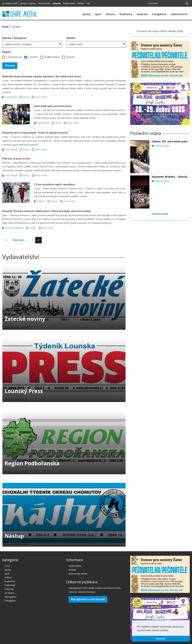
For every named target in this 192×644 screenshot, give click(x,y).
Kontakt (72, 570)
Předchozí (20, 240)
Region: (7, 52)
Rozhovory (126, 14)
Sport (98, 14)
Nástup (14, 536)
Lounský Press (24, 391)
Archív (17, 27)
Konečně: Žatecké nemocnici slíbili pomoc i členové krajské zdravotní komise (46, 211)
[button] (169, 631)
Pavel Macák (11, 97)
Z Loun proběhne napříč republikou (55, 184)
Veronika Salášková (15, 228)
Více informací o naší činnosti (88, 599)
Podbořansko (69, 3)
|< (6, 240)
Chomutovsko (44, 3)
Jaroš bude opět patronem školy (53, 106)
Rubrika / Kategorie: (14, 38)
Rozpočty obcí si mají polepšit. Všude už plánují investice (35, 133)
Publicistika (10, 585)
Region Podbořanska (32, 463)
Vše (88, 3)
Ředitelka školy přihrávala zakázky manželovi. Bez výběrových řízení (42, 76)
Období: (71, 38)
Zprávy (86, 14)
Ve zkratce (10, 593)
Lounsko (57, 3)
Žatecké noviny (25, 319)
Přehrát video (161, 146)
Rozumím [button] (161, 639)
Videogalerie (10, 597)
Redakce (41, 201)
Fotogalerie (159, 14)
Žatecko (81, 3)
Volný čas (142, 14)
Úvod (5, 27)
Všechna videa (160, 214)
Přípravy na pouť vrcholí (16, 159)
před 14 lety (41, 97)
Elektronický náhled (78, 574)
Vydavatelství (179, 14)
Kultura (111, 14)
